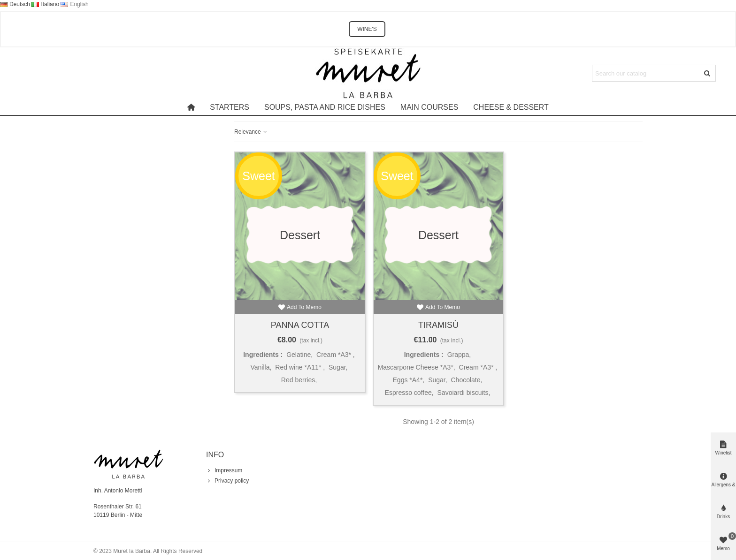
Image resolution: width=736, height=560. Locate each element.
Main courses (429, 107)
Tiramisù (438, 325)
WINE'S (367, 29)
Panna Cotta (300, 325)
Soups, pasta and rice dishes (325, 107)
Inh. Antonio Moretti (118, 491)
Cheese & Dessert (511, 107)
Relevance (251, 132)
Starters (230, 107)
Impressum (224, 470)
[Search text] (646, 73)
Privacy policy (227, 481)
